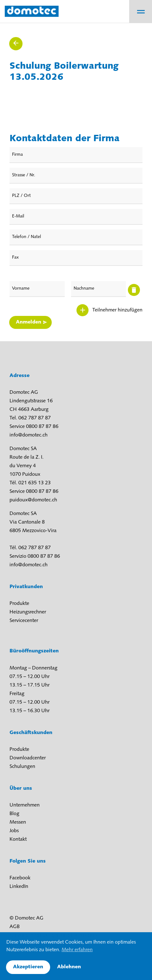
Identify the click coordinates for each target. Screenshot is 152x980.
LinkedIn (19, 887)
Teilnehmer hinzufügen (117, 310)
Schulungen (22, 767)
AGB (15, 927)
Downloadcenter (28, 758)
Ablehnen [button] (69, 967)
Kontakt (18, 839)
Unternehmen (25, 805)
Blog (14, 814)
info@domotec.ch (29, 435)
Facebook (20, 878)
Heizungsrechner (28, 612)
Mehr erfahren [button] (77, 950)
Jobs (14, 831)
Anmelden (29, 322)
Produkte (19, 604)
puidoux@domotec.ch (33, 500)
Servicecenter (24, 621)
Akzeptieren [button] (28, 967)
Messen (18, 822)
